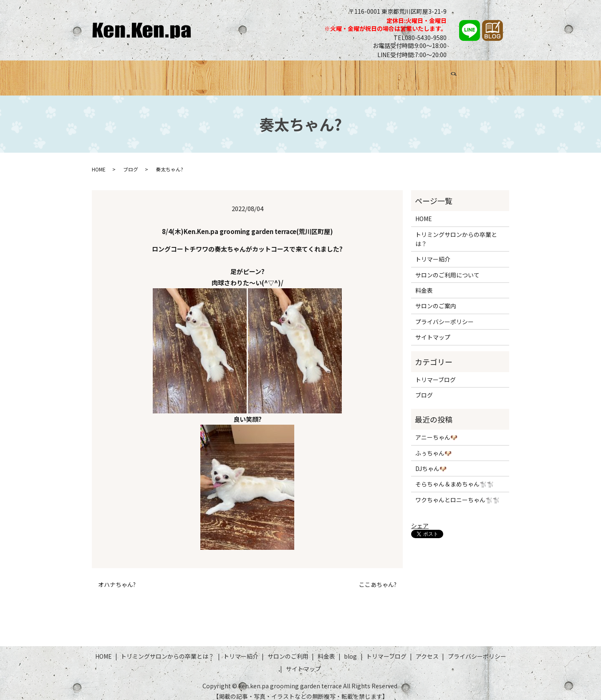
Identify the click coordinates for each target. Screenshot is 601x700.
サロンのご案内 (436, 298)
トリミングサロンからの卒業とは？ (184, 74)
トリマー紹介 (266, 74)
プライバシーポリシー (444, 314)
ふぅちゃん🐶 (433, 445)
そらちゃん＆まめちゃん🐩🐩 (455, 476)
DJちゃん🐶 (431, 461)
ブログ (386, 74)
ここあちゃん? (378, 577)
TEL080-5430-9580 (420, 38)
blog (350, 649)
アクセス (472, 74)
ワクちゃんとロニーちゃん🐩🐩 (457, 492)
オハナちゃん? (117, 577)
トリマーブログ (428, 74)
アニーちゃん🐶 (436, 430)
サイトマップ (433, 330)
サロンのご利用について (447, 267)
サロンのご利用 (317, 74)
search (500, 75)
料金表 (359, 74)
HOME (113, 74)
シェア (420, 518)
